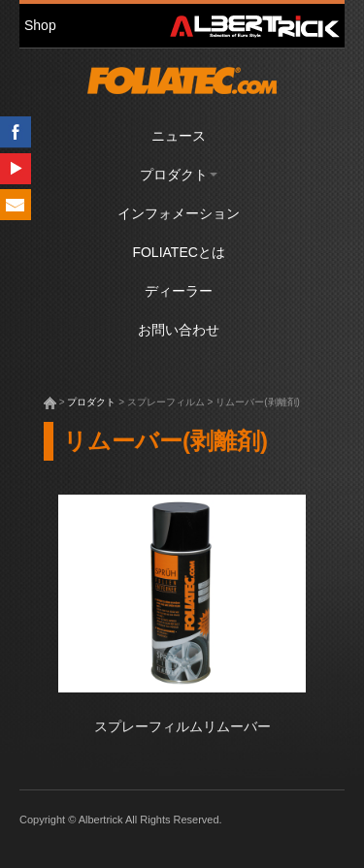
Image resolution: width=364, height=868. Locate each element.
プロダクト (179, 175)
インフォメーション (179, 213)
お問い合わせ (179, 330)
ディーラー (179, 291)
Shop (40, 25)
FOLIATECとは (178, 252)
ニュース (179, 136)
